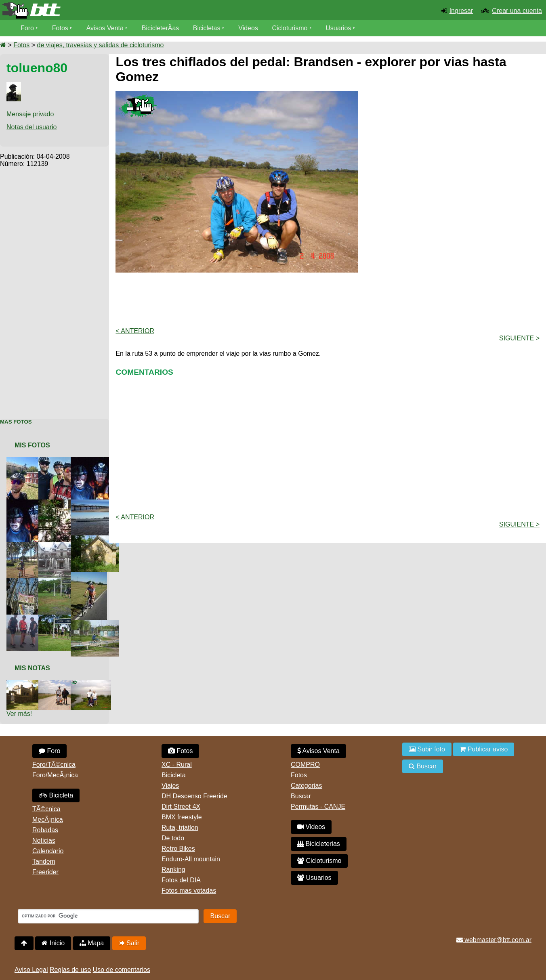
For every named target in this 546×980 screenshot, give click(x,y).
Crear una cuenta (517, 11)
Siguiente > (519, 338)
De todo (173, 838)
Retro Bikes (178, 849)
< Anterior (135, 331)
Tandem (44, 861)
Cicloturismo (290, 28)
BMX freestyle (182, 817)
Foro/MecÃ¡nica (55, 775)
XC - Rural (177, 765)
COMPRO (305, 765)
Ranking (173, 870)
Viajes (170, 786)
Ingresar (461, 11)
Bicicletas (208, 28)
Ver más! (19, 714)
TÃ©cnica (46, 809)
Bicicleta (56, 795)
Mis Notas (32, 668)
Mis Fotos (32, 445)
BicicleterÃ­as (160, 28)
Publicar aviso (484, 749)
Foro (27, 28)
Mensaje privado (30, 114)
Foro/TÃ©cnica (54, 765)
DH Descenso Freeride (194, 796)
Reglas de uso (70, 970)
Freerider (45, 872)
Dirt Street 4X (181, 807)
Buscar (301, 796)
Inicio (53, 943)
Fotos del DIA (181, 880)
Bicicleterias (319, 844)
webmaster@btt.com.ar (494, 940)
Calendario (48, 851)
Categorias (306, 786)
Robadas (45, 830)
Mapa (92, 943)
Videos (248, 28)
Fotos (60, 28)
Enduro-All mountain (191, 859)
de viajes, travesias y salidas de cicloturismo (100, 45)
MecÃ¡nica (48, 819)
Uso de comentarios (122, 970)
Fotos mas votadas (189, 891)
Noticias (44, 840)
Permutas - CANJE (318, 807)
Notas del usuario (32, 127)
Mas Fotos (16, 422)
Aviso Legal (31, 970)
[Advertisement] (55, 289)
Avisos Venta (105, 28)
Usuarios (338, 28)
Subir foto (427, 749)
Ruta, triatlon (180, 828)
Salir (129, 943)
